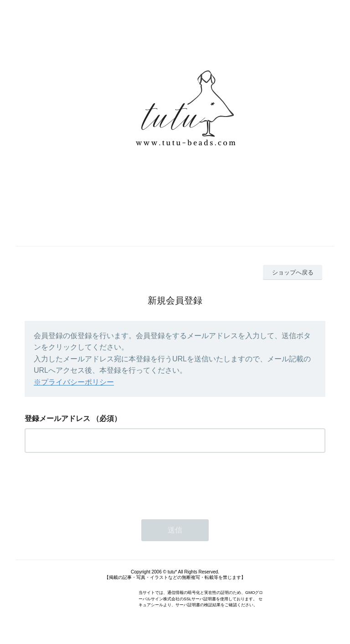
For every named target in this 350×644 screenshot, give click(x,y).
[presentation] (94, 483)
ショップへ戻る (293, 272)
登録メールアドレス (57, 418)
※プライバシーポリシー (74, 382)
